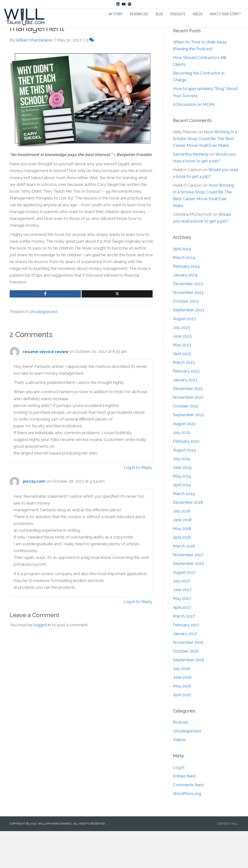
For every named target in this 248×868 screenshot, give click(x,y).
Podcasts (178, 22)
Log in (179, 804)
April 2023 (182, 390)
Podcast (181, 759)
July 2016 (182, 705)
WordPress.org (187, 830)
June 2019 (182, 504)
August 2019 (184, 486)
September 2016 (189, 696)
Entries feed (184, 812)
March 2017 (184, 653)
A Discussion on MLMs (194, 141)
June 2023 (182, 372)
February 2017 (186, 661)
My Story (116, 22)
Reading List (139, 22)
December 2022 (188, 425)
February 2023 (186, 407)
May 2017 (182, 635)
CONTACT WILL (228, 860)
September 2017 (188, 600)
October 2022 (186, 442)
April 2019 (182, 521)
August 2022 (184, 460)
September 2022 (189, 451)
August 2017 (184, 609)
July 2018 (182, 547)
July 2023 (182, 364)
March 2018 (184, 582)
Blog (159, 22)
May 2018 (182, 565)
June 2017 (182, 626)
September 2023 (189, 346)
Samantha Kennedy (191, 190)
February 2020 (186, 478)
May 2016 (182, 722)
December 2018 (188, 539)
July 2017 (181, 617)
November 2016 (188, 679)
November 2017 (188, 591)
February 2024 (186, 303)
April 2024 (182, 285)
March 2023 (184, 399)
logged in (42, 661)
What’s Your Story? (225, 22)
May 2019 (182, 513)
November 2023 (188, 329)
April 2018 (182, 574)
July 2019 (182, 495)
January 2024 (185, 311)
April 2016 (182, 731)
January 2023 (185, 416)
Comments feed (188, 821)
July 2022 (182, 469)
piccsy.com (34, 518)
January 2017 (185, 670)
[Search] (206, 50)
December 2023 (188, 320)
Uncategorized (43, 348)
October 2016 (186, 687)
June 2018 (182, 556)
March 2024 (184, 294)
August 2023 (184, 355)
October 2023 (186, 338)
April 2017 (182, 644)
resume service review (46, 388)
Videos (198, 22)
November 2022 (188, 434)
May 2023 (182, 381)
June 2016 (182, 714)
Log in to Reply (138, 504)
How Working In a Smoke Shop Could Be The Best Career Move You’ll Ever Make (205, 175)
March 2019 (184, 530)
